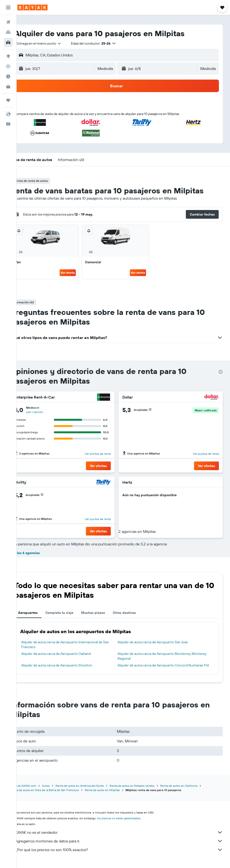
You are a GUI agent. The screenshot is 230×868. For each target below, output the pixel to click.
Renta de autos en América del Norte (93, 790)
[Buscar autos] (8, 42)
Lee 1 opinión (48, 412)
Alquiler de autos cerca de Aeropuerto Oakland (70, 654)
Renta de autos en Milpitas (116, 795)
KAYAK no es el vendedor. (126, 837)
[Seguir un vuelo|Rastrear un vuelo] (8, 66)
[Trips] (8, 100)
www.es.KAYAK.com (37, 790)
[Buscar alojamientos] (8, 32)
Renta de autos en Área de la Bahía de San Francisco (58, 795)
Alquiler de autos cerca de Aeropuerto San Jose (159, 642)
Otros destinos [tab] (138, 613)
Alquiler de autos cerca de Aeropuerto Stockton (70, 665)
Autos (59, 790)
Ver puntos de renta (105, 454)
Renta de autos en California (192, 790)
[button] (8, 7)
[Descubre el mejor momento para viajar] (8, 76)
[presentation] (221, 372)
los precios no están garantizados (132, 823)
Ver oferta (77, 273)
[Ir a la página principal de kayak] (32, 7)
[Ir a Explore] (8, 56)
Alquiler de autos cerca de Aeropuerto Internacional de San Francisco (79, 644)
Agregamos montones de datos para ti (126, 846)
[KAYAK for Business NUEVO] (8, 87)
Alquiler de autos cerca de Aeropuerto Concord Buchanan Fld (167, 668)
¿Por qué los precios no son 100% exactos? (126, 854)
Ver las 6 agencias (39, 553)
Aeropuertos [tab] (41, 613)
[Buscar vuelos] (8, 22)
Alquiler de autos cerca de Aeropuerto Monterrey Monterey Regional (161, 656)
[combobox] (52, 43)
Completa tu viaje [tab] (73, 613)
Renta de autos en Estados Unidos (146, 790)
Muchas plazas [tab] (107, 613)
